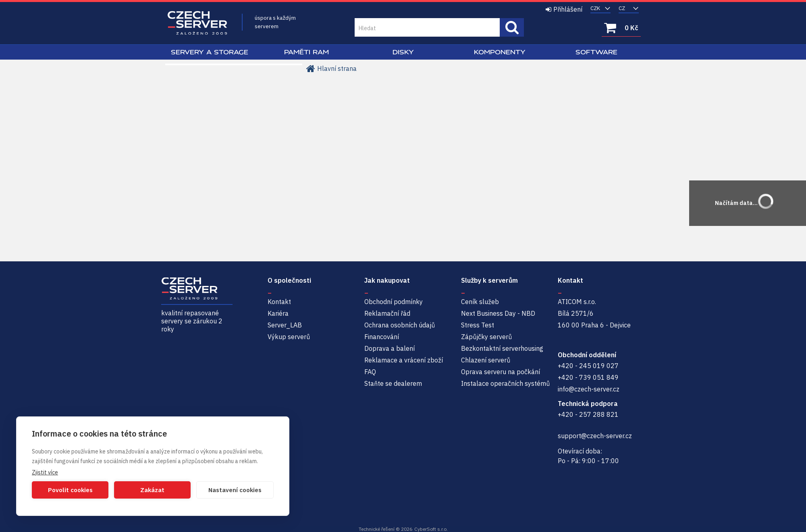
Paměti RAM (306, 52)
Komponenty (500, 52)
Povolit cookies (70, 490)
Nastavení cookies (235, 490)
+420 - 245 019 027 (588, 366)
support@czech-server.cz (595, 436)
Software (596, 52)
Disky (403, 52)
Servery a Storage (210, 52)
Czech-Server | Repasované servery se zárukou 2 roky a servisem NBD (197, 23)
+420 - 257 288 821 (588, 414)
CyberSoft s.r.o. (431, 529)
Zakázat (152, 490)
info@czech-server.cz (589, 389)
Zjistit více (45, 472)
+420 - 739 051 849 (588, 377)
